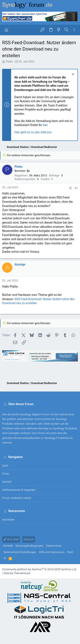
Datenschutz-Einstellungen (20, 552)
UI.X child (11, 539)
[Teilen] (70, 188)
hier (45, 125)
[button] (6, 30)
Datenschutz (54, 546)
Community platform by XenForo (39, 569)
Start (5, 466)
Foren (6, 474)
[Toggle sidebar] (74, 30)
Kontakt (7, 482)
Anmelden (8, 520)
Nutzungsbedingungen (29, 546)
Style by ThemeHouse (17, 573)
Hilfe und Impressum (52, 552)
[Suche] (66, 30)
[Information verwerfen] (72, 75)
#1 (76, 188)
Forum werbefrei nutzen (17, 498)
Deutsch (29, 539)
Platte (9, 62)
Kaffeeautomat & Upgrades (19, 490)
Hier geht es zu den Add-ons (33, 132)
